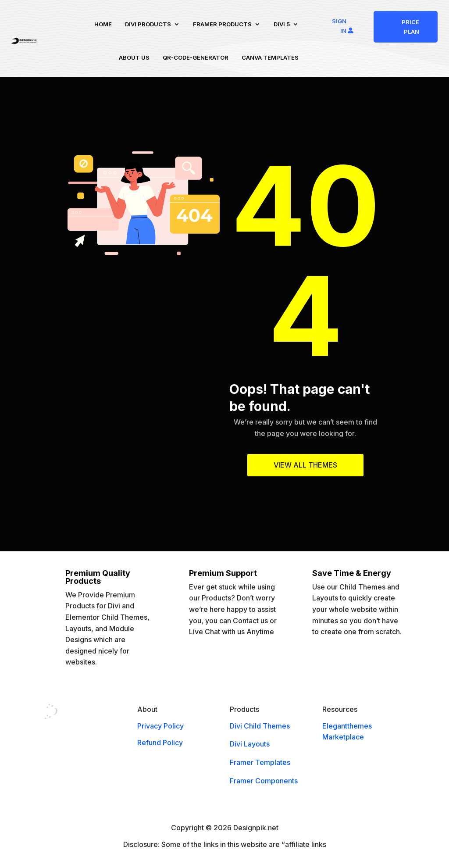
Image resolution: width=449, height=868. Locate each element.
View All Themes (305, 465)
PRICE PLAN (410, 27)
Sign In (339, 26)
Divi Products (148, 24)
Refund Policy (160, 743)
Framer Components (264, 781)
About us (134, 57)
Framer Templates (260, 762)
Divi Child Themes (260, 726)
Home (103, 24)
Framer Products (222, 24)
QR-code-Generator (196, 57)
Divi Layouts (250, 744)
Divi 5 (282, 24)
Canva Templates (270, 57)
